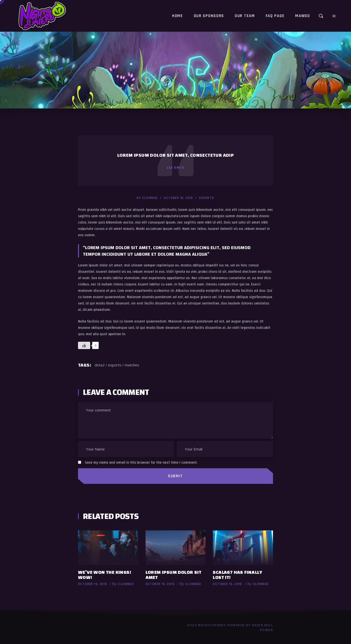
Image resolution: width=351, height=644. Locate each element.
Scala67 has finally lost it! (238, 575)
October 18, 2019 (178, 198)
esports (207, 198)
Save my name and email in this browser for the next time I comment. (141, 463)
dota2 (100, 365)
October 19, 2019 (93, 584)
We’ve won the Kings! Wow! (105, 575)
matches (132, 365)
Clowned (150, 198)
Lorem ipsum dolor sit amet (173, 575)
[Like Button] (84, 345)
